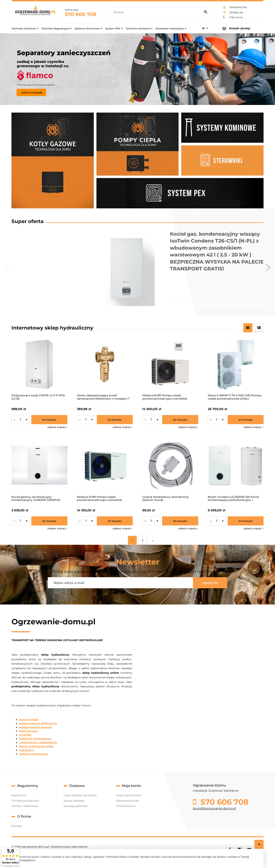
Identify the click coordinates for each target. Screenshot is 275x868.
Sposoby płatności (76, 806)
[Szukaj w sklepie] (156, 12)
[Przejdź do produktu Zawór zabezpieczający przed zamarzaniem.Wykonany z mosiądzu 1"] (105, 364)
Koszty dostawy (74, 801)
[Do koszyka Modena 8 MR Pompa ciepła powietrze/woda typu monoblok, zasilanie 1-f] (115, 521)
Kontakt (17, 826)
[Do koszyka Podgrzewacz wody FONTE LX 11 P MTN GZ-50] (49, 420)
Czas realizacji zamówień (80, 795)
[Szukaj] (205, 12)
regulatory (26, 750)
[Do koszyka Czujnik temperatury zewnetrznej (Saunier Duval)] (180, 521)
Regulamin (19, 795)
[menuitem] (25, 28)
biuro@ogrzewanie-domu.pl (214, 808)
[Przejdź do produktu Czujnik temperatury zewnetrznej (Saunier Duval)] (170, 465)
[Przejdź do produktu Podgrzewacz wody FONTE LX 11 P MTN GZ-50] (39, 364)
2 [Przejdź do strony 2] (143, 540)
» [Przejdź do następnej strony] (153, 540)
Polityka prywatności (25, 801)
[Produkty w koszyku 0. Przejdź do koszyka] (240, 28)
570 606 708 (81, 14)
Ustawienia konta (127, 801)
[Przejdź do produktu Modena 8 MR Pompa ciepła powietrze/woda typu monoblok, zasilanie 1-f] (105, 465)
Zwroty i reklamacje (25, 806)
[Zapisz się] (210, 583)
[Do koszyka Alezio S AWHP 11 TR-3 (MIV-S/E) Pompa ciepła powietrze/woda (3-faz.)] (246, 420)
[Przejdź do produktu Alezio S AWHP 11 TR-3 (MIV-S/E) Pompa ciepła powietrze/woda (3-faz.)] (236, 364)
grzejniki (25, 735)
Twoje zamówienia (128, 795)
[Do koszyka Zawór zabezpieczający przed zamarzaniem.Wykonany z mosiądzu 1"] (115, 420)
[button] (57, 427)
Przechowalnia (126, 806)
